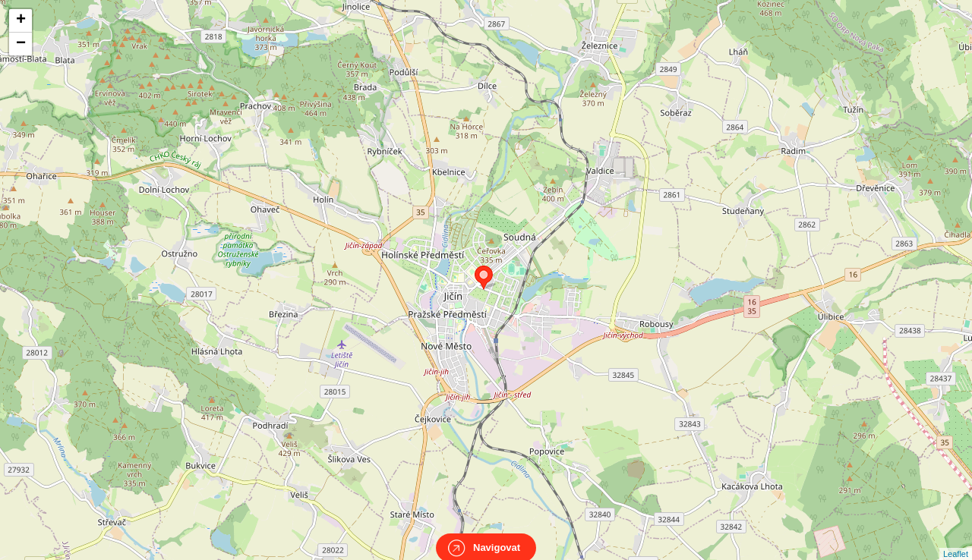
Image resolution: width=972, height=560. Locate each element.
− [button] (21, 44)
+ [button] (21, 20)
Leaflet (956, 540)
